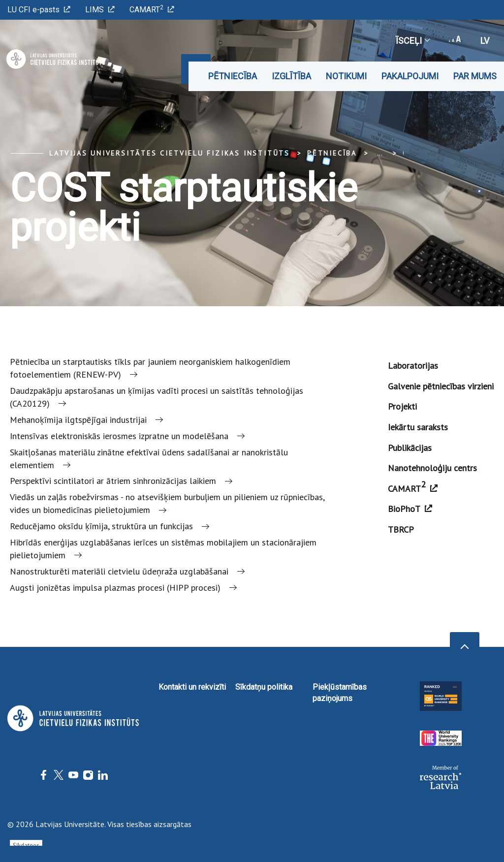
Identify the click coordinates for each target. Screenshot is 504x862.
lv (485, 41)
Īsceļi (412, 41)
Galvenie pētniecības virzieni (441, 386)
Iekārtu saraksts (418, 427)
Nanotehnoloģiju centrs (432, 468)
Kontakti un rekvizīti (192, 687)
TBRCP (401, 529)
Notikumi (346, 76)
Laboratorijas (413, 366)
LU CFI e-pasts (39, 10)
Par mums (475, 76)
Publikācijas (410, 448)
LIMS (100, 10)
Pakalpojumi (410, 76)
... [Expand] (380, 153)
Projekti (402, 406)
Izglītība (291, 76)
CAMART (152, 9)
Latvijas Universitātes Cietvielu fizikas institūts (170, 153)
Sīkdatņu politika (264, 687)
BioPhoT (410, 509)
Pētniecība (233, 76)
